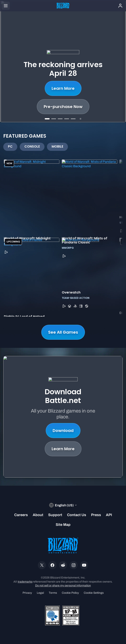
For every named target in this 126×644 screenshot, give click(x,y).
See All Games (63, 332)
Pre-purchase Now (63, 107)
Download (63, 431)
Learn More (63, 88)
